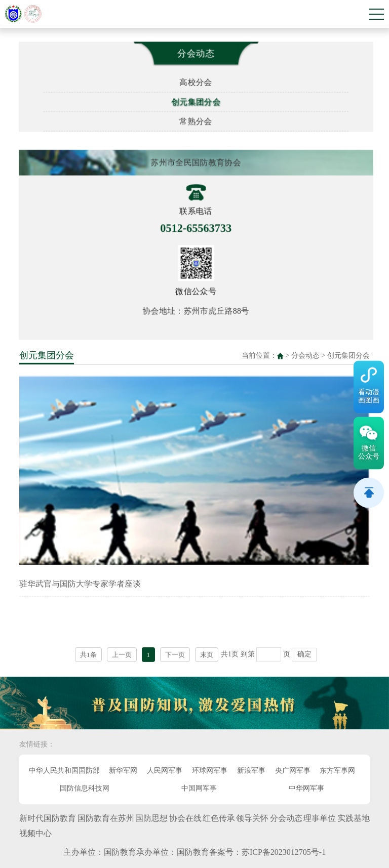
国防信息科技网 (85, 788)
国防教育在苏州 (106, 818)
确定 (304, 653)
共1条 (88, 653)
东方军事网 (337, 771)
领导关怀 (252, 818)
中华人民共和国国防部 (64, 771)
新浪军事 (251, 771)
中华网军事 (306, 788)
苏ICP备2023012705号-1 (284, 852)
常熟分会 (198, 120)
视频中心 (35, 833)
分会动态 (305, 354)
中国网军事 (199, 788)
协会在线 (185, 818)
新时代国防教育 (48, 818)
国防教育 (120, 852)
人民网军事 (165, 771)
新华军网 (123, 771)
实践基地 (354, 818)
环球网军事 (210, 771)
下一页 (175, 653)
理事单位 (320, 818)
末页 (207, 653)
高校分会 (198, 81)
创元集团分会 (198, 100)
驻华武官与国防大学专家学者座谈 (80, 582)
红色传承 (219, 818)
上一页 (122, 653)
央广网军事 (293, 771)
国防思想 (151, 818)
